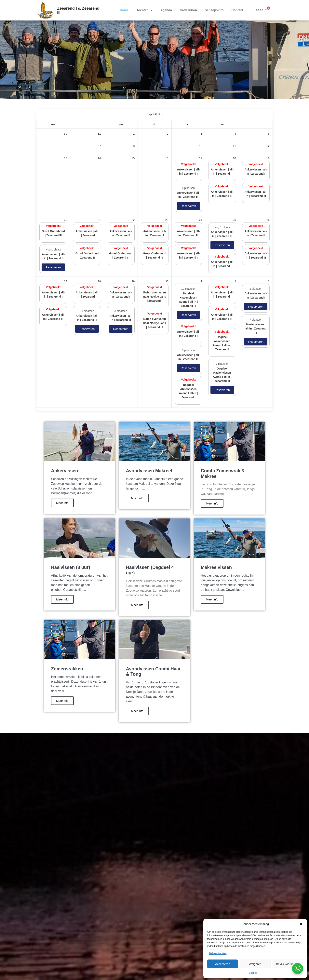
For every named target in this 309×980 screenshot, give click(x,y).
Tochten (144, 10)
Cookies (253, 973)
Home (124, 10)
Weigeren (255, 964)
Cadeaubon (188, 10)
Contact (237, 10)
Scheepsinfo (214, 10)
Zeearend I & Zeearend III (78, 10)
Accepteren (223, 964)
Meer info (62, 503)
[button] (301, 924)
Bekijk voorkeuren (288, 964)
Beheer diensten (218, 953)
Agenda (166, 10)
